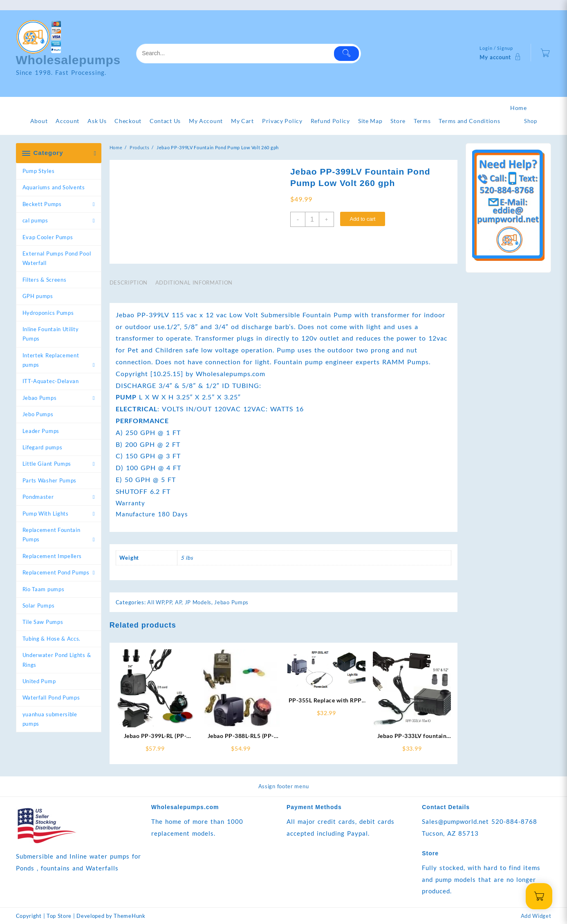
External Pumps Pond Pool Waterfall (57, 258)
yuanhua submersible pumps (50, 719)
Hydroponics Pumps (48, 313)
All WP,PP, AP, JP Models (179, 602)
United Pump (39, 681)
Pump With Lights (46, 514)
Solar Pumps (39, 606)
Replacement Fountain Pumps (52, 535)
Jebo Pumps (38, 414)
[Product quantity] (312, 219)
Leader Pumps (41, 431)
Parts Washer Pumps (50, 480)
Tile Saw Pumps (43, 622)
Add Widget (536, 916)
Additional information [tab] (194, 283)
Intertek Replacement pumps (51, 360)
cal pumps (35, 220)
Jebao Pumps (40, 398)
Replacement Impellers (52, 556)
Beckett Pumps (42, 204)
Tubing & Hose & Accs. (52, 639)
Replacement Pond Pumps (56, 572)
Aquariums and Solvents (54, 187)
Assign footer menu (284, 786)
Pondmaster (38, 497)
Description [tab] (129, 283)
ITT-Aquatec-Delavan (51, 381)
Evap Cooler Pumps (48, 237)
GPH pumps (38, 296)
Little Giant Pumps (47, 464)
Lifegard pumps (43, 447)
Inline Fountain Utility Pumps (51, 334)
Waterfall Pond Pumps (51, 697)
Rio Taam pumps (44, 589)
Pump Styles (39, 171)
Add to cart (362, 219)
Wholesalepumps (68, 60)
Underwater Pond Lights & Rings (57, 660)
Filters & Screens (45, 280)
